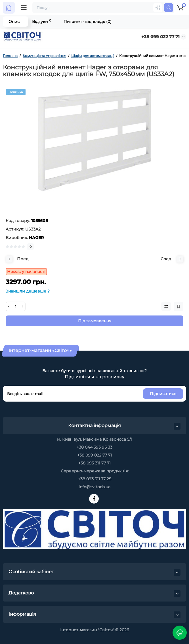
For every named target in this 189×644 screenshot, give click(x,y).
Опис (14, 22)
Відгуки (42, 21)
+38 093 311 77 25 (95, 479)
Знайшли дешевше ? (28, 291)
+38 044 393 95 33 (94, 447)
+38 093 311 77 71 (94, 463)
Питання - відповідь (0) (88, 22)
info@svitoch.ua (94, 487)
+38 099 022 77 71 (160, 37)
